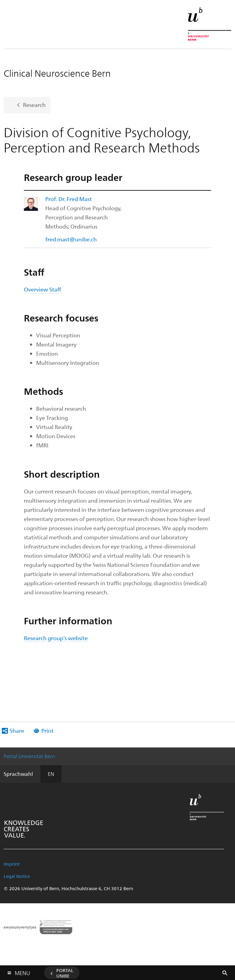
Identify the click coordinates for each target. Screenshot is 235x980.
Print (47, 730)
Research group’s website (56, 638)
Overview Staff (43, 289)
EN (51, 774)
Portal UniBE (65, 973)
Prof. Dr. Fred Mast (69, 199)
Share (17, 730)
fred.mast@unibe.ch (71, 239)
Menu (22, 972)
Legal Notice (17, 876)
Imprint (12, 864)
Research (34, 104)
